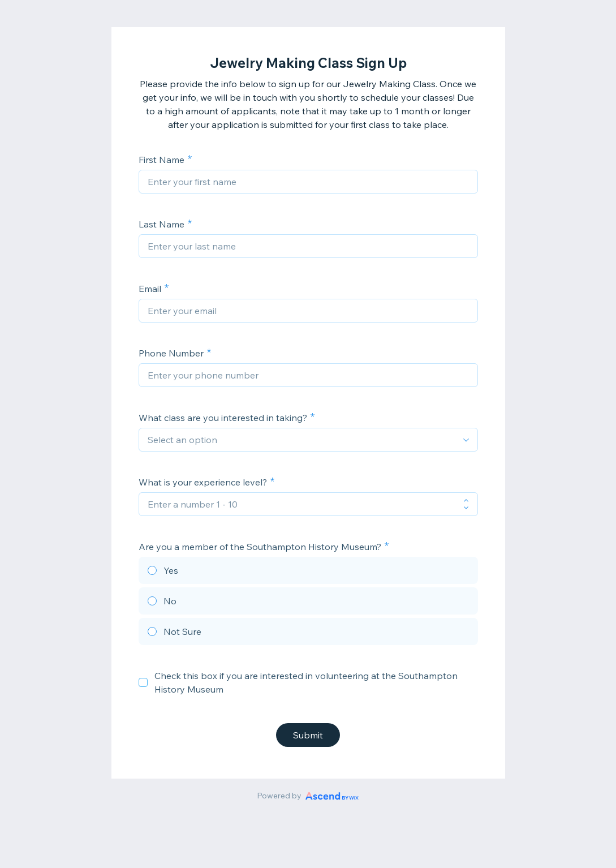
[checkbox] (143, 682)
